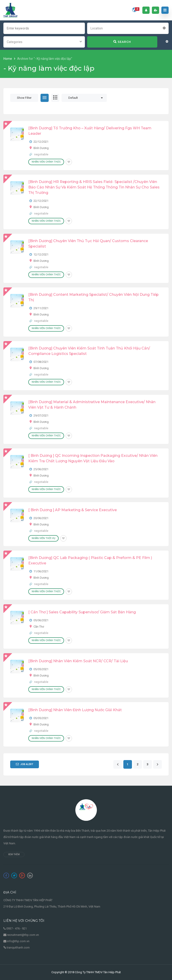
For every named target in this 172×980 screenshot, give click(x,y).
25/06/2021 (41, 469)
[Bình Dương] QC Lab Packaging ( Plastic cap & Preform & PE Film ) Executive (90, 560)
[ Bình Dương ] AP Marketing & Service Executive (73, 510)
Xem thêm (14, 854)
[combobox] (128, 28)
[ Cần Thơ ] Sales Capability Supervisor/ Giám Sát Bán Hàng (82, 612)
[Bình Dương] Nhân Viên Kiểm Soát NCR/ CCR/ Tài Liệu (78, 661)
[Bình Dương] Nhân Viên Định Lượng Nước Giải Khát (75, 710)
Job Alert (25, 764)
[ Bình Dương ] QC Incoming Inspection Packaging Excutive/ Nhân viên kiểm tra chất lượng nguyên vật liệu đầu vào (93, 458)
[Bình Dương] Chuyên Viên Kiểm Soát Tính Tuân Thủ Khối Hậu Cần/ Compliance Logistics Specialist (89, 351)
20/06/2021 (41, 518)
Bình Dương (41, 148)
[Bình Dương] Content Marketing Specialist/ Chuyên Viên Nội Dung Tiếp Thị (93, 297)
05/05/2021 (41, 669)
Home (8, 59)
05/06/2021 (41, 620)
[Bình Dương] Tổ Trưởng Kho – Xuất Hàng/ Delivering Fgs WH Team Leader (90, 131)
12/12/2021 (41, 254)
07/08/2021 (41, 362)
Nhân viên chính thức (46, 162)
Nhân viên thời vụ (43, 538)
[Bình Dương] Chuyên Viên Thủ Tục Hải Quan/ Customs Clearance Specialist (88, 244)
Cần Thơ (39, 627)
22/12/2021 (41, 142)
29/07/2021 (41, 415)
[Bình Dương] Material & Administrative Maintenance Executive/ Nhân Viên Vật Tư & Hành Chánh (92, 405)
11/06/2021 (41, 571)
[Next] (157, 765)
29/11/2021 (41, 308)
